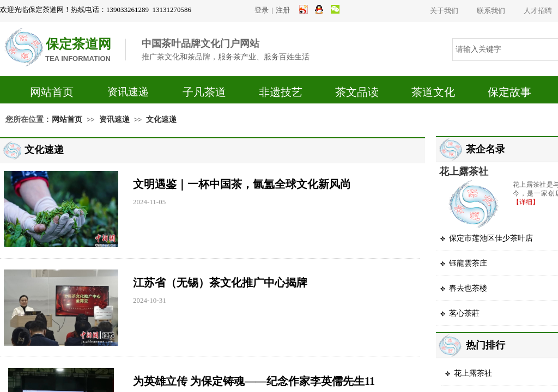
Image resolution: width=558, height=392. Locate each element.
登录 (262, 10)
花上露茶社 (464, 171)
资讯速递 (128, 92)
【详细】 (526, 202)
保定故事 (510, 92)
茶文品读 (357, 92)
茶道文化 (433, 92)
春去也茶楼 (468, 288)
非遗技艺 (281, 92)
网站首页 (52, 92)
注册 (283, 10)
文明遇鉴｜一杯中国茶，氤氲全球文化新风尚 (242, 184)
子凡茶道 (204, 92)
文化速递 (161, 120)
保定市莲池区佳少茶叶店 (491, 238)
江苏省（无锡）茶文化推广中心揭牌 (220, 283)
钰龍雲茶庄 (468, 263)
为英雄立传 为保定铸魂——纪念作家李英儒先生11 (254, 381)
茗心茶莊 (464, 313)
